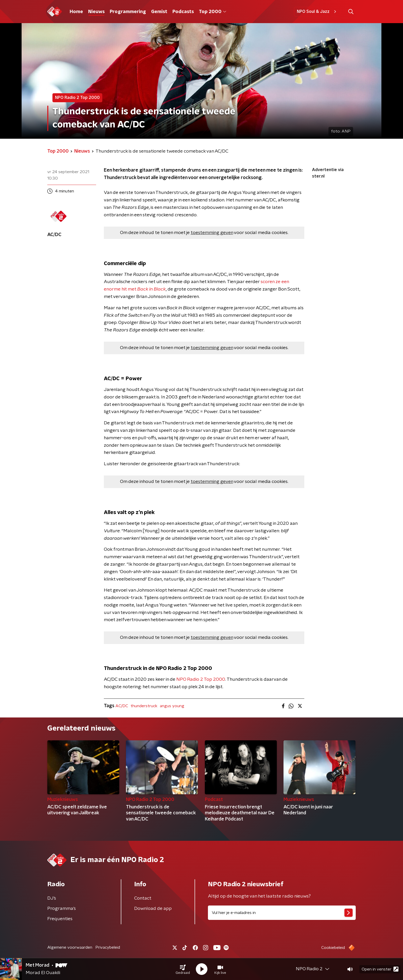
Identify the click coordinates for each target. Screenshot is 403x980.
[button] (183, 969)
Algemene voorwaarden (70, 947)
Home (76, 12)
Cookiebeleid (333, 948)
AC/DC (122, 706)
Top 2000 (213, 12)
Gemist (159, 12)
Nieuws (96, 12)
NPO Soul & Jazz (317, 12)
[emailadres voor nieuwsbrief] (282, 913)
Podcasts (183, 12)
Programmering (128, 12)
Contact (143, 898)
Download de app (153, 909)
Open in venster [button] (380, 969)
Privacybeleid (108, 947)
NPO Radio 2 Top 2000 (201, 679)
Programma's (62, 909)
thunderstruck (144, 706)
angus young (172, 706)
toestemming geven (212, 233)
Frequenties (60, 919)
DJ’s (52, 898)
